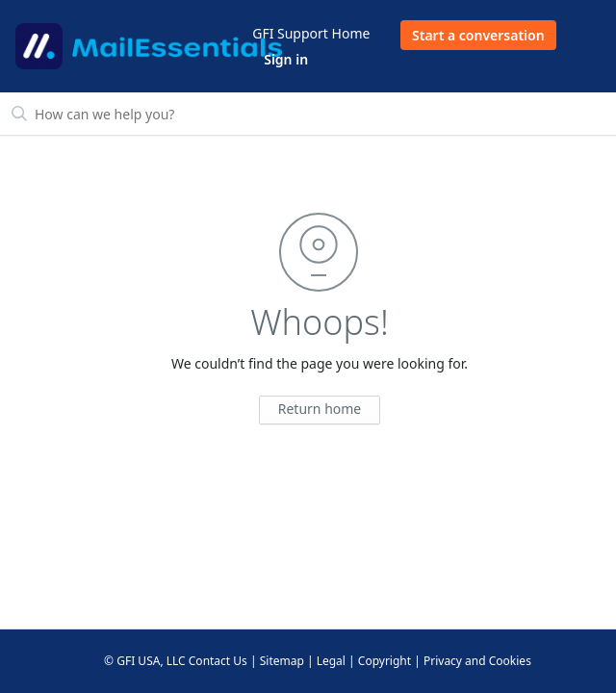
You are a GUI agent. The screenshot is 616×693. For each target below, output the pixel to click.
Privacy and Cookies (477, 661)
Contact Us (218, 661)
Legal (331, 661)
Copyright (385, 661)
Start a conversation (478, 35)
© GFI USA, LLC (145, 661)
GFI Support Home (311, 33)
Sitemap (282, 661)
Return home (320, 409)
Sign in (286, 59)
